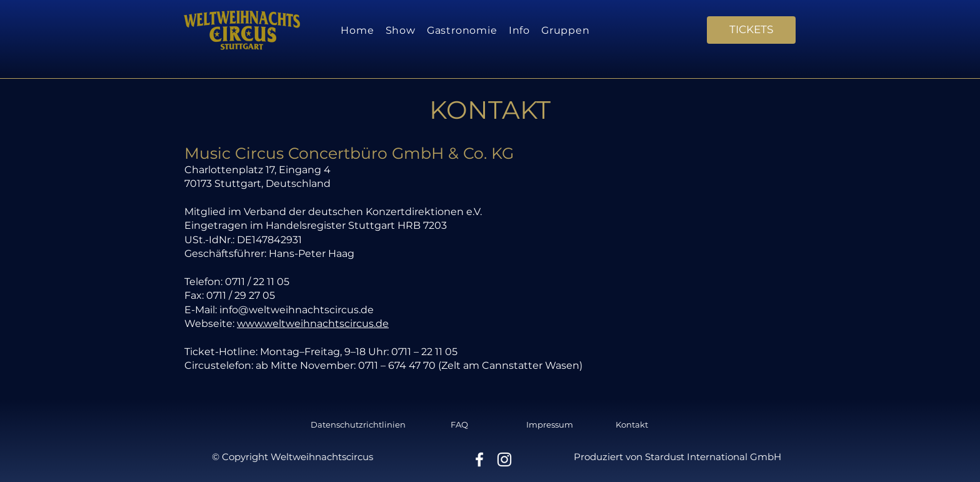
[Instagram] (504, 459)
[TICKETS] (751, 30)
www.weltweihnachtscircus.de (313, 324)
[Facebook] (479, 459)
